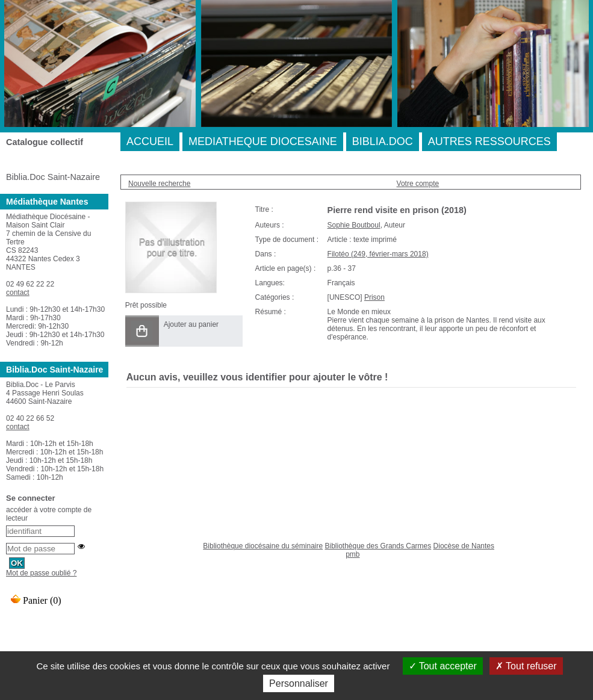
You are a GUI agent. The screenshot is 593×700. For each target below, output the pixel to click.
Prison (374, 297)
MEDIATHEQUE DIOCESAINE (263, 141)
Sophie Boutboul (354, 225)
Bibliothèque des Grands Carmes (378, 546)
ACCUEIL (150, 141)
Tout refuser (526, 666)
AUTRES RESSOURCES (489, 141)
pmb (352, 554)
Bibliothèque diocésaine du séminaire (263, 546)
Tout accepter (443, 666)
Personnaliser (299, 683)
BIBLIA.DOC (383, 141)
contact (18, 293)
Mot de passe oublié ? (41, 573)
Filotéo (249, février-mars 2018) (378, 254)
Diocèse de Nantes (464, 546)
